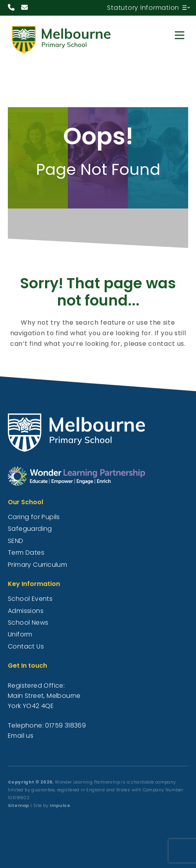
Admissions (26, 611)
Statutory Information (143, 8)
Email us (21, 736)
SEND (16, 541)
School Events (30, 599)
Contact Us (26, 646)
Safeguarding (30, 529)
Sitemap (19, 805)
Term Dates (26, 553)
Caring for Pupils (34, 517)
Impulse (60, 805)
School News (28, 623)
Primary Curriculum (37, 565)
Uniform (20, 634)
